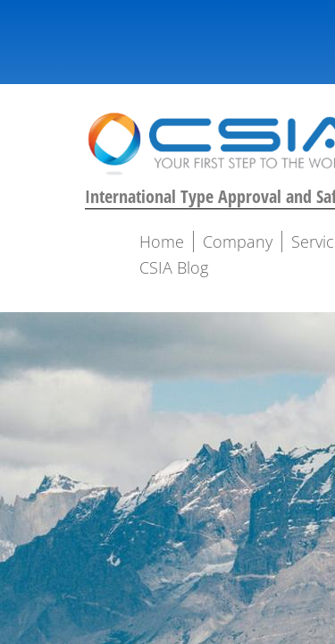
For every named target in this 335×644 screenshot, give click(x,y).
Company (238, 241)
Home (162, 241)
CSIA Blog (174, 267)
